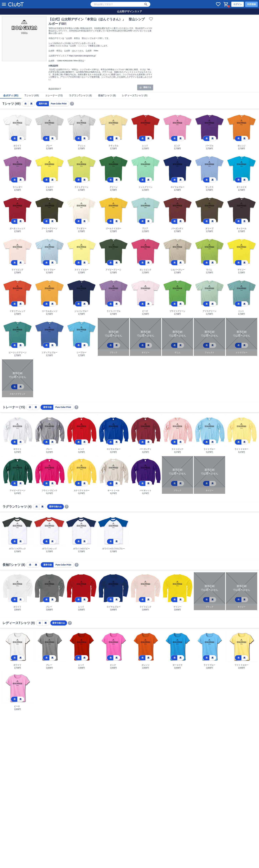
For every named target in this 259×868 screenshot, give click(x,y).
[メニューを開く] (4, 4)
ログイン (238, 4)
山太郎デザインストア (129, 11)
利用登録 (252, 4)
